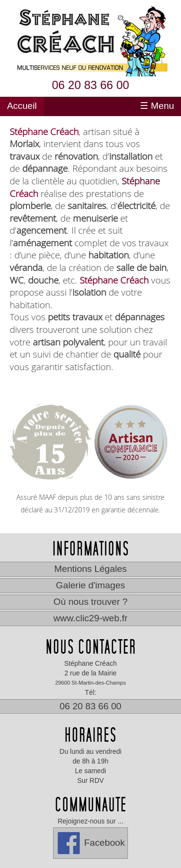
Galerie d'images (90, 585)
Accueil (22, 106)
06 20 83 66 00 (90, 85)
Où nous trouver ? (91, 602)
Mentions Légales (90, 569)
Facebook (90, 843)
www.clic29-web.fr (91, 618)
